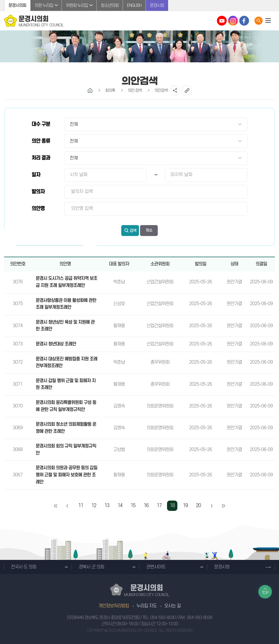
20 (198, 506)
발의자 (38, 192)
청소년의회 (110, 5)
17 (159, 506)
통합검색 (259, 21)
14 (120, 506)
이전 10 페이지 (68, 506)
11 (81, 506)
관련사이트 (156, 567)
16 (146, 506)
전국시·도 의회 (24, 567)
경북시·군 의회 (91, 567)
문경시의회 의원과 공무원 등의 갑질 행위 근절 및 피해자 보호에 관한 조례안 (66, 475)
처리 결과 (41, 158)
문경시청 (157, 5)
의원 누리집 (44, 5)
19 (185, 506)
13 (107, 506)
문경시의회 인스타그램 (233, 21)
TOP (265, 593)
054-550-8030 (163, 618)
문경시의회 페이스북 (244, 21)
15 (133, 506)
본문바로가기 (0, 0)
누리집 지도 (147, 606)
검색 (133, 231)
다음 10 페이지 (211, 506)
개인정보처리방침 (114, 606)
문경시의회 (17, 5)
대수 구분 (41, 124)
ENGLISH (134, 5)
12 (94, 506)
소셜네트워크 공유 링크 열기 (175, 91)
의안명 (38, 209)
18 (172, 506)
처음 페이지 (56, 506)
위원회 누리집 (77, 5)
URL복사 (187, 91)
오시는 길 (172, 606)
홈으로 (90, 91)
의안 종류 (41, 141)
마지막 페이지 (223, 506)
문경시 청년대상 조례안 (56, 344)
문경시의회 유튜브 (222, 21)
